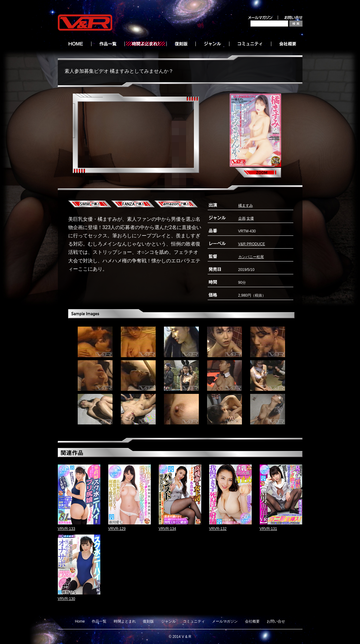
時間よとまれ (125, 621)
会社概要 (252, 621)
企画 (242, 218)
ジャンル (169, 621)
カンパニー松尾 (251, 257)
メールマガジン (225, 621)
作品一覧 (99, 621)
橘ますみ (246, 205)
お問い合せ (276, 621)
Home (80, 621)
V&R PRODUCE (252, 244)
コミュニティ (194, 621)
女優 (250, 218)
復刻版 (148, 621)
